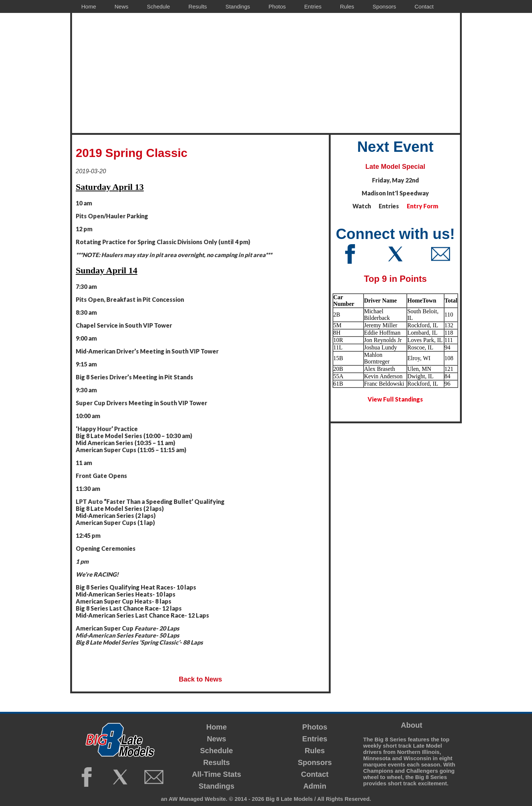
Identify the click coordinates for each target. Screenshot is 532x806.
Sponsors (315, 762)
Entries (315, 739)
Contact (315, 774)
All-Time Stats (217, 774)
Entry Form (422, 206)
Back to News (200, 679)
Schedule (217, 751)
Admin (315, 786)
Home (216, 727)
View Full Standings (395, 399)
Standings (217, 786)
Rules (315, 751)
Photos (315, 727)
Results (216, 762)
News (216, 739)
